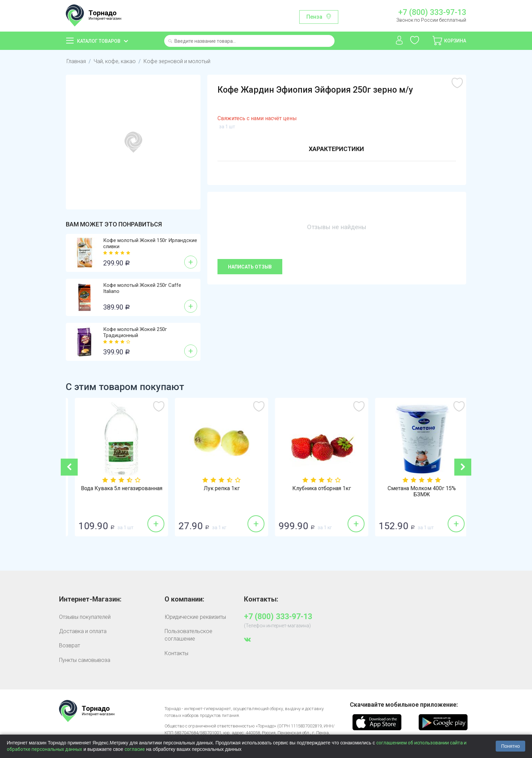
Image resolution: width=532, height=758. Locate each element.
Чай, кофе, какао (115, 61)
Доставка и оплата (83, 631)
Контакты (176, 653)
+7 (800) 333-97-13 (432, 13)
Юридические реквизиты (195, 617)
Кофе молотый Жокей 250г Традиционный (135, 332)
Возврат (70, 645)
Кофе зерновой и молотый (177, 61)
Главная (76, 61)
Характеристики (336, 149)
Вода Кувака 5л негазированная (216, 488)
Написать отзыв (250, 267)
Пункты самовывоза (85, 660)
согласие (135, 749)
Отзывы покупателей (85, 617)
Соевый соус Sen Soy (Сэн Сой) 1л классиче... (116, 492)
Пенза (314, 17)
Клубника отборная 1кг (416, 488)
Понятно (510, 746)
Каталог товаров (99, 41)
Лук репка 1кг (316, 488)
